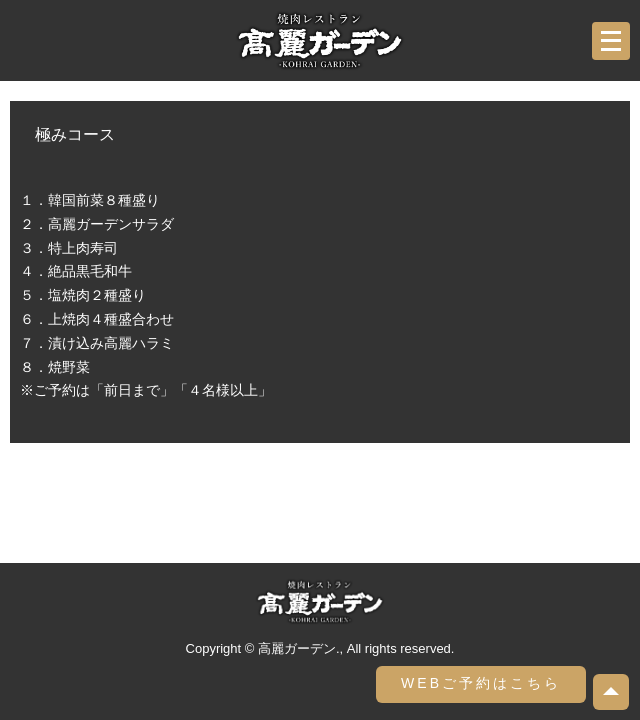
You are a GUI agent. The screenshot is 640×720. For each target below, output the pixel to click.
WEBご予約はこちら (481, 683)
